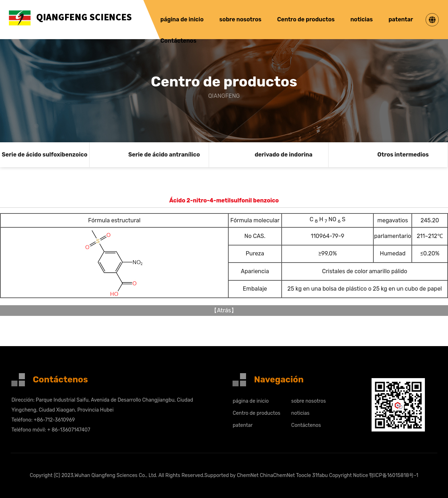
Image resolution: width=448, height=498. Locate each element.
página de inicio (182, 19)
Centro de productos (306, 19)
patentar (401, 19)
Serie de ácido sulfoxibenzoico (45, 155)
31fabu (320, 475)
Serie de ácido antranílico (164, 155)
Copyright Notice (348, 475)
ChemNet (248, 475)
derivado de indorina (284, 155)
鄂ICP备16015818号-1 (394, 475)
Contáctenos (178, 41)
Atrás (224, 310)
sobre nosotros (240, 19)
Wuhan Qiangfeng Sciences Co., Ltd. (116, 475)
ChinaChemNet (278, 475)
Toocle (304, 475)
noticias (361, 19)
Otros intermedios (403, 155)
